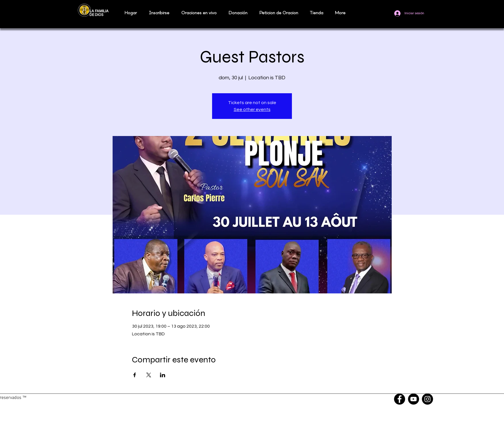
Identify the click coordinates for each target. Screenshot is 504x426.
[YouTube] (413, 399)
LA (92, 11)
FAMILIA (102, 11)
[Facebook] (400, 399)
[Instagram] (427, 399)
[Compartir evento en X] (149, 375)
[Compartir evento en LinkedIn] (163, 375)
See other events (252, 109)
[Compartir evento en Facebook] (135, 375)
